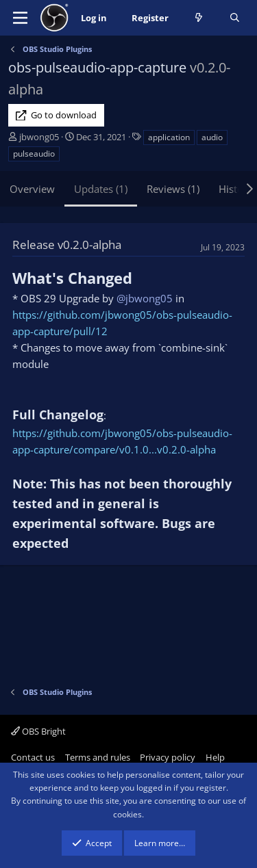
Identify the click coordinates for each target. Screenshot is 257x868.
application (169, 137)
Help (215, 757)
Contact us (33, 757)
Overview (32, 189)
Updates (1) (101, 189)
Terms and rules (98, 757)
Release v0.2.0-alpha (67, 245)
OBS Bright (38, 731)
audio (212, 137)
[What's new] (199, 18)
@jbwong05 (145, 298)
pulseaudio (34, 154)
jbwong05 (39, 137)
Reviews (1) (173, 189)
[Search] (235, 18)
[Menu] (20, 18)
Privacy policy (168, 757)
